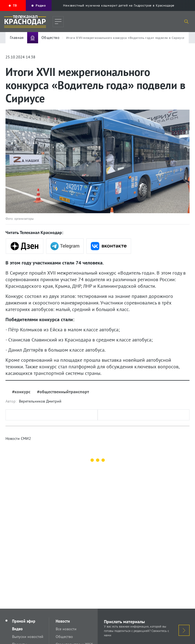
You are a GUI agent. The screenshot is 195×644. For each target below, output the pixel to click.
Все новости (66, 629)
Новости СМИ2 (18, 438)
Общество (64, 637)
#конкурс (21, 392)
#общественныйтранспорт (63, 392)
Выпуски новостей (28, 637)
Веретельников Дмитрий (40, 401)
